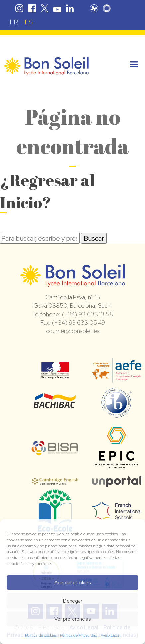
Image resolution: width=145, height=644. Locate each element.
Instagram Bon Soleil (19, 8)
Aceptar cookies (72, 583)
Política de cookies (41, 635)
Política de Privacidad (79, 635)
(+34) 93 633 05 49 (78, 322)
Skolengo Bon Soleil (107, 8)
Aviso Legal (111, 635)
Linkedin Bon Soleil (70, 8)
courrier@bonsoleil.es (73, 331)
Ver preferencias (72, 619)
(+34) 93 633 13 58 (87, 314)
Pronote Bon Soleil (94, 8)
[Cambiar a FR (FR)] (14, 22)
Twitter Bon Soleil (45, 8)
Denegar (73, 601)
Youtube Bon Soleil (57, 8)
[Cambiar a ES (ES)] (29, 22)
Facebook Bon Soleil (32, 8)
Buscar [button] (94, 238)
